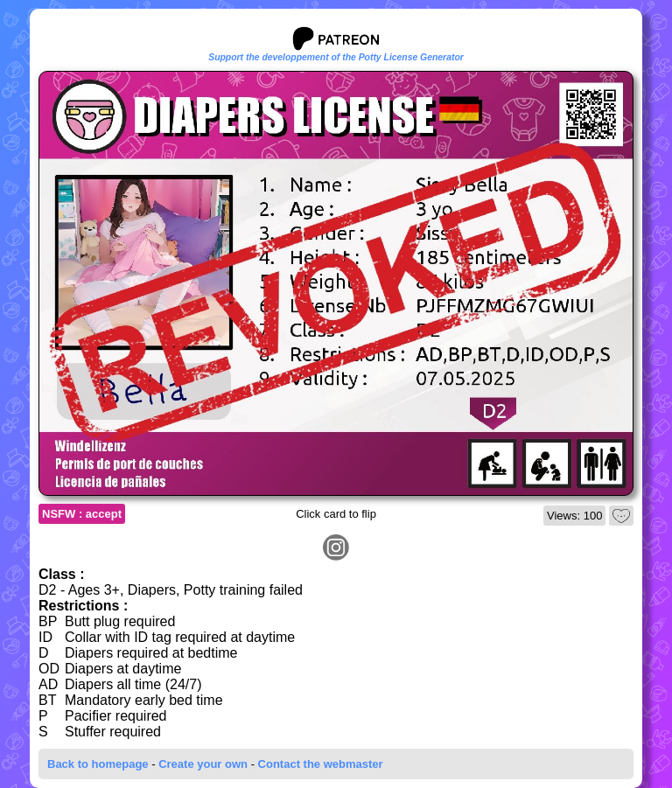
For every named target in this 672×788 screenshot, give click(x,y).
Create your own (203, 764)
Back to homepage (98, 764)
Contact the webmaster (321, 764)
